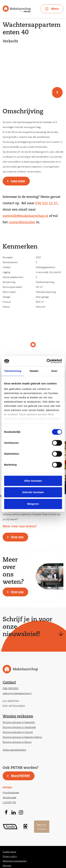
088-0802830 (11, 689)
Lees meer (18, 181)
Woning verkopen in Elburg (17, 742)
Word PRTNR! (20, 776)
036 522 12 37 (46, 203)
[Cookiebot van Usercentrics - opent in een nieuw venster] (47, 361)
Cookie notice (9, 852)
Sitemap (7, 866)
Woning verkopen (18, 716)
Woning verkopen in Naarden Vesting (22, 737)
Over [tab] (54, 371)
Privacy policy (10, 856)
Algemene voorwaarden (15, 861)
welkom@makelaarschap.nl (17, 693)
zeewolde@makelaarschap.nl (25, 216)
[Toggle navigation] (52, 9)
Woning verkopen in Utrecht (18, 732)
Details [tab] (34, 371)
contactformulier (22, 222)
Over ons (17, 537)
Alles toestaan (33, 481)
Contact (9, 683)
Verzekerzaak (10, 798)
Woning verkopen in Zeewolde (19, 722)
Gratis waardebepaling (14, 750)
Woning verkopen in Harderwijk (19, 727)
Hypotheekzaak (11, 793)
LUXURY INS (9, 803)
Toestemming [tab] (13, 371)
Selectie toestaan (33, 492)
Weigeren (33, 504)
